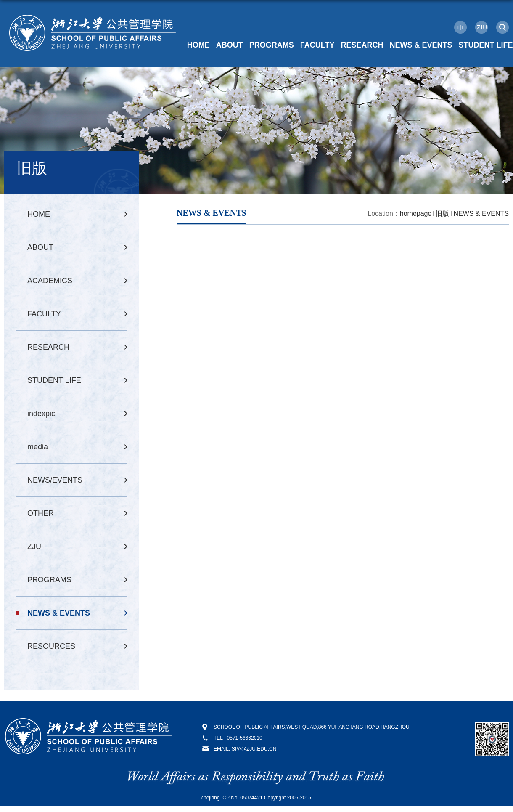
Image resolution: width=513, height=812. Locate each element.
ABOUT (230, 45)
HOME (198, 45)
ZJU (481, 27)
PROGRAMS (272, 45)
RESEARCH (362, 45)
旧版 (442, 214)
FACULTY (317, 45)
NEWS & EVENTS (421, 45)
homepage (416, 214)
